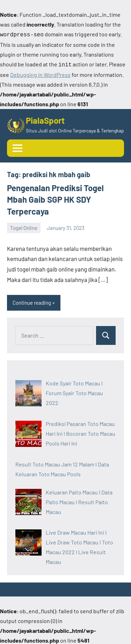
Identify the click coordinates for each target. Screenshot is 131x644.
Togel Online (24, 226)
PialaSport (45, 119)
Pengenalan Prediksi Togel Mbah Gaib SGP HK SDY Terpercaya (55, 198)
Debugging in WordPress (40, 73)
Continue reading (32, 301)
